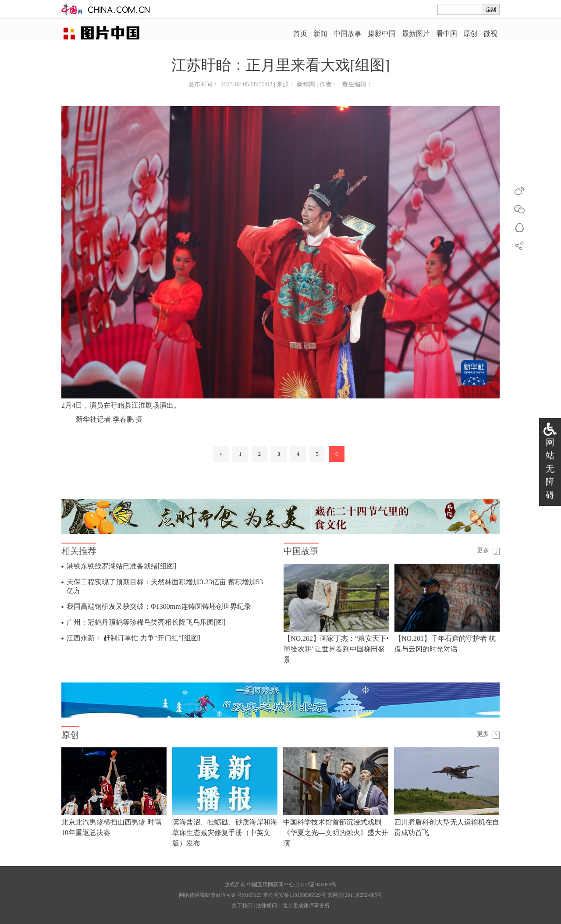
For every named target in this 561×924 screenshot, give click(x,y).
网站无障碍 (550, 469)
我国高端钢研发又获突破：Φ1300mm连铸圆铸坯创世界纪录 (159, 606)
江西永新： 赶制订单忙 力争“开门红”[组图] (133, 638)
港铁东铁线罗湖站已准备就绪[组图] (122, 566)
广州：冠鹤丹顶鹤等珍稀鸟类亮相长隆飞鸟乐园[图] (146, 622)
